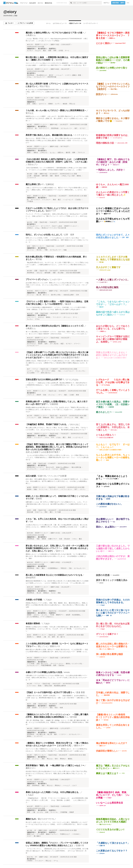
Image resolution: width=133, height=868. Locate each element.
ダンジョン (31, 250)
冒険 (50, 51)
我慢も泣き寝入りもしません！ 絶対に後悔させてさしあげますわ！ (113, 355)
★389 (29, 487)
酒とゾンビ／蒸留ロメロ (49, 646)
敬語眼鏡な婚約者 (60, 686)
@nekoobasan (113, 393)
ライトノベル (43, 489)
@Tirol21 (107, 486)
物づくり (46, 295)
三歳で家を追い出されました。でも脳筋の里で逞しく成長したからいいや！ (113, 548)
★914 (29, 611)
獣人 (60, 371)
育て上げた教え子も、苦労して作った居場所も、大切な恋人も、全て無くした (113, 427)
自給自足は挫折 (69, 295)
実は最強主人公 (42, 75)
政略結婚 (46, 418)
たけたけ (122, 315)
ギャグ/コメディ (32, 469)
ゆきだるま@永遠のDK (106, 438)
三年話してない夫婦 (68, 176)
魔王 (59, 200)
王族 (70, 568)
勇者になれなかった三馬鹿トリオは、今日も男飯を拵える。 (53, 792)
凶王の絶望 (31, 476)
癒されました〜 (104, 412)
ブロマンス (81, 153)
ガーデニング (69, 418)
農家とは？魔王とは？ (107, 773)
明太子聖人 (45, 86)
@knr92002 (103, 71)
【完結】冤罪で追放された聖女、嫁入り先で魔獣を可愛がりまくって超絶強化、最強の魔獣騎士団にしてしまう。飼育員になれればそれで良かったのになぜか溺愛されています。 (57, 447)
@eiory (10, 12)
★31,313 (30, 45)
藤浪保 (108, 683)
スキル (47, 437)
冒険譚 (72, 812)
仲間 (55, 51)
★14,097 (30, 806)
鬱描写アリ (60, 615)
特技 (77, 418)
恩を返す (67, 539)
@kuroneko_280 (122, 143)
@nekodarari (103, 172)
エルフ (74, 786)
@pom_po (103, 805)
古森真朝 (54, 404)
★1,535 (30, 416)
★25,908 (30, 533)
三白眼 (72, 395)
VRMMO (30, 861)
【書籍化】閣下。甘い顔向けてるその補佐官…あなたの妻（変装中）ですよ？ (113, 162)
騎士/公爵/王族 (76, 467)
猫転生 (36, 153)
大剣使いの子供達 (34, 600)
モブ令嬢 (58, 512)
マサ (123, 773)
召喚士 (34, 104)
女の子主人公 (31, 344)
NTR (53, 437)
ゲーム (56, 861)
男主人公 (72, 104)
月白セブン (33, 165)
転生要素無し (77, 615)
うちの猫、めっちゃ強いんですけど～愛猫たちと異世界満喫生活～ (56, 110)
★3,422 (30, 780)
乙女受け (78, 200)
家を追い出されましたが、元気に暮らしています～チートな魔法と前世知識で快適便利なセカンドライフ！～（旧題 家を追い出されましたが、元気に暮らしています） (57, 548)
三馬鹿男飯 (64, 812)
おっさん (45, 615)
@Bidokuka (114, 94)
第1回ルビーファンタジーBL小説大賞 (54, 228)
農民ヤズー (79, 746)
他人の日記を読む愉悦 (107, 287)
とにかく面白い (104, 43)
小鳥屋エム (31, 35)
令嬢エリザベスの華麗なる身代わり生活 (44, 672)
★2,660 (30, 174)
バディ (60, 395)
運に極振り (37, 836)
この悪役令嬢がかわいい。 (109, 504)
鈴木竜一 (60, 60)
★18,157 (30, 338)
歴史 (51, 708)
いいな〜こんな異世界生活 (109, 803)
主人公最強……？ (33, 373)
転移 (61, 708)
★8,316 (30, 728)
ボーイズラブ (35, 200)
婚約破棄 (47, 273)
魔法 (45, 51)
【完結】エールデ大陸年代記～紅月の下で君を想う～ (50, 692)
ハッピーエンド (68, 200)
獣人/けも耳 (50, 467)
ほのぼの (59, 418)
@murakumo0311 (107, 703)
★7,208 (30, 830)
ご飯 (45, 637)
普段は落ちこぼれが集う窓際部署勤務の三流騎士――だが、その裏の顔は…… (113, 60)
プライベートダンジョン (37, 279)
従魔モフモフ (53, 539)
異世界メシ (31, 637)
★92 (29, 246)
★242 (29, 635)
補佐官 (57, 176)
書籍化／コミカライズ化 (74, 664)
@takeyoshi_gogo (105, 270)
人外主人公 (44, 153)
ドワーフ (77, 344)
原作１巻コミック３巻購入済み (112, 580)
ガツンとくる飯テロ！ (107, 634)
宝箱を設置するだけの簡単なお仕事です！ (45, 379)
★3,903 (30, 271)
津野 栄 (109, 616)
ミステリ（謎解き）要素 (73, 75)
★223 (29, 391)
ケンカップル (80, 371)
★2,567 (30, 125)
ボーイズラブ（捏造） (49, 371)
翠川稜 (39, 259)
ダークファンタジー (57, 664)
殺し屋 (50, 734)
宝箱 (45, 395)
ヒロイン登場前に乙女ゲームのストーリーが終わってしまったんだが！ (113, 211)
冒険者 (50, 104)
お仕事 (29, 176)
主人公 (53, 593)
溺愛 (51, 176)
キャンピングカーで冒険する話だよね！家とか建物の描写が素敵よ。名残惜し (113, 339)
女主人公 (30, 128)
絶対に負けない (46, 373)
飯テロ (63, 637)
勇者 (54, 200)
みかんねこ (75, 424)
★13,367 (30, 313)
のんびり (38, 51)
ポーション (67, 317)
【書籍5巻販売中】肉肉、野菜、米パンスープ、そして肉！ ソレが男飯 (113, 795)
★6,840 (30, 146)
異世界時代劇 (52, 77)
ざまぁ (29, 77)
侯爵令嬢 (45, 176)
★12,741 (30, 857)
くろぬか (48, 600)
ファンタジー (46, 200)
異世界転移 (55, 128)
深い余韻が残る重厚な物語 (109, 654)
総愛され (61, 153)
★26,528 (30, 562)
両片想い (63, 469)
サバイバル (54, 812)
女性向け (30, 228)
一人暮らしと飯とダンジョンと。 (113, 280)
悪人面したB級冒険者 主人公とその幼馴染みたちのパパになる (54, 575)
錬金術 (65, 104)
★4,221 (30, 658)
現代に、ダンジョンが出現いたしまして (44, 235)
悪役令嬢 (30, 512)
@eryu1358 (119, 412)
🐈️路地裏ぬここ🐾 (110, 221)
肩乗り (29, 153)
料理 (29, 812)
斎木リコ (60, 551)
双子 (76, 489)
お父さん (37, 615)
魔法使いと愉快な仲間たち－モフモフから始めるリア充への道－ (55, 33)
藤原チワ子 (51, 211)
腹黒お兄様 (48, 686)
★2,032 (30, 222)
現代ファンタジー (38, 246)
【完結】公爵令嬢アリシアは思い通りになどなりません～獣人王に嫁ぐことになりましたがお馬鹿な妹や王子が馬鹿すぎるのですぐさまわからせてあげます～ (57, 355)
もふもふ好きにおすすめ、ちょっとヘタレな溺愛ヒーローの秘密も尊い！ (113, 458)
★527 (29, 196)
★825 (29, 510)
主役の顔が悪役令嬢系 (73, 273)
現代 (56, 759)
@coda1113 (103, 507)
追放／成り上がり (42, 664)
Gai (31, 522)
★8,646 (30, 434)
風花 (108, 460)
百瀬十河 (80, 846)
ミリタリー (63, 734)
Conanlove (119, 121)
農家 (43, 786)
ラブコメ (35, 369)
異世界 (40, 344)
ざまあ (58, 437)
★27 (29, 369)
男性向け (63, 759)
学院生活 (64, 568)
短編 (65, 250)
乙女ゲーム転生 (57, 226)
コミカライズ (31, 178)
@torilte (124, 751)
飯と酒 (39, 295)
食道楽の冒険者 (33, 623)
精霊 (62, 344)
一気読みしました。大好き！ (111, 170)
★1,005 (30, 684)
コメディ (58, 104)
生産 (61, 539)
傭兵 (56, 734)
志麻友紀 (50, 184)
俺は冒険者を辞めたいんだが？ (112, 743)
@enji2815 (31, 578)
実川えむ (30, 113)
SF (35, 830)
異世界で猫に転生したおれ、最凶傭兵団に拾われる (49, 135)
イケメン (82, 489)
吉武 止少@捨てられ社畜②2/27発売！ (63, 358)
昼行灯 (51, 75)
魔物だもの (31, 819)
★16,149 (30, 69)
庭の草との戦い (56, 295)
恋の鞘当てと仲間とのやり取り (112, 68)
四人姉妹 (61, 273)
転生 (56, 708)
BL (28, 200)
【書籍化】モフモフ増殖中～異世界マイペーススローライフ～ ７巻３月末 (113, 35)
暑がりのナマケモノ (47, 819)
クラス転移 (31, 664)
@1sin (101, 583)
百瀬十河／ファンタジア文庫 (51, 476)
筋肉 (46, 344)
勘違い (40, 686)
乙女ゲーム (39, 512)
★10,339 (30, 98)
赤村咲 (39, 499)
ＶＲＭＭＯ (76, 834)
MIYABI (74, 717)
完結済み (61, 665)
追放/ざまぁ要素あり (63, 467)
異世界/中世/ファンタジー (35, 467)
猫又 (76, 128)
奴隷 (47, 812)
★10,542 (30, 291)
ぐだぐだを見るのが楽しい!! (110, 830)
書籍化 (79, 176)
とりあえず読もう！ (106, 435)
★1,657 (30, 755)
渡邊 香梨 (81, 692)
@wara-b (102, 832)
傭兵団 (68, 153)
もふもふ (53, 153)
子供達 (52, 615)
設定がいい (102, 94)
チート (67, 51)
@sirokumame (104, 637)
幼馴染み (46, 593)
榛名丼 (68, 304)
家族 (59, 593)
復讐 (55, 665)
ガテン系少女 (54, 344)
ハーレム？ (59, 75)
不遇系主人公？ (65, 834)
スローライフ (31, 317)
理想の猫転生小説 (105, 143)
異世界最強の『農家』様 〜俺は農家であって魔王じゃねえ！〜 (55, 765)
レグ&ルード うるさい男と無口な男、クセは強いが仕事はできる (113, 382)
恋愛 (36, 174)
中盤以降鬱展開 (46, 665)
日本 (77, 295)
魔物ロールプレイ (52, 834)
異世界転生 (31, 75)
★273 (29, 704)
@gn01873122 (122, 559)
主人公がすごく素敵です (108, 267)
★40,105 (30, 587)
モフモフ (30, 51)
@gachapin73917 (120, 43)
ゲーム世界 (40, 834)
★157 (29, 464)
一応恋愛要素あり (53, 568)
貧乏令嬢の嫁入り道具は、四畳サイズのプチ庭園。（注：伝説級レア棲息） (113, 404)
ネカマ (29, 836)
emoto (67, 672)
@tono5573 (123, 527)
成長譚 (68, 615)
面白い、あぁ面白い (106, 527)
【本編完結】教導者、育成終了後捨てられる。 (47, 424)
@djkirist (102, 657)
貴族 (38, 539)
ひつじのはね (72, 379)
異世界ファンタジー (42, 45)
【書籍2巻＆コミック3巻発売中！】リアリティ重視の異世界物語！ (113, 717)
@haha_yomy (117, 342)
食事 (53, 637)
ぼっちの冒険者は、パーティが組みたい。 (41, 617)
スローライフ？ (44, 128)
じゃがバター (56, 279)
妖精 (29, 104)
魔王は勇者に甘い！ (35, 184)
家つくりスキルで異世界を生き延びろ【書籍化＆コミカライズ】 (55, 326)
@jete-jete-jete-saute (106, 290)
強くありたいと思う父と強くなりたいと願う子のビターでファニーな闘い (113, 613)
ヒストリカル (31, 686)
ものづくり (42, 104)
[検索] (71, 3)
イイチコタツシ (81, 135)
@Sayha (102, 853)
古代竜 (61, 51)
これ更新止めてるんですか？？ (112, 851)
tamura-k (102, 198)
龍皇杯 (29, 489)
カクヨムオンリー (40, 77)
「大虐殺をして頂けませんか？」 (113, 843)
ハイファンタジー (66, 489)
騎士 (53, 418)
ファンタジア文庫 (112, 479)
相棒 (74, 153)
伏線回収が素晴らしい (107, 751)
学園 (46, 250)
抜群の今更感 (103, 575)
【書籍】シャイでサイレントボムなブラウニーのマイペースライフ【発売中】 (113, 87)
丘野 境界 (69, 235)
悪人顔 (39, 593)
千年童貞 (30, 201)
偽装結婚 (37, 176)
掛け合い (40, 250)
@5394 (108, 728)
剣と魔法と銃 (41, 734)
